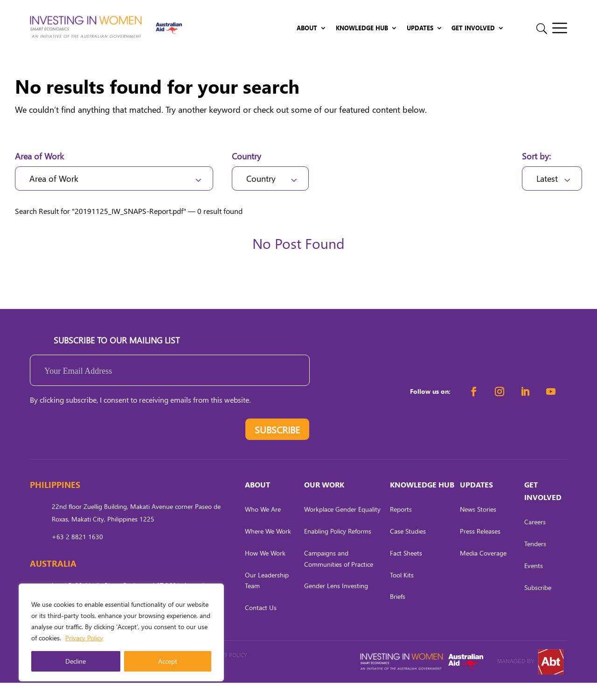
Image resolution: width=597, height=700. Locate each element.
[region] (121, 632)
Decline (76, 661)
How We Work (265, 570)
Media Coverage (483, 570)
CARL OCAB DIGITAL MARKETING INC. (131, 685)
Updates (420, 28)
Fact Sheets (406, 570)
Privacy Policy (84, 638)
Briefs (398, 614)
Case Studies (408, 548)
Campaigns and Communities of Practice (339, 576)
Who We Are (263, 527)
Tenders (535, 561)
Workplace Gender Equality (342, 527)
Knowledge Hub (362, 28)
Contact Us (261, 625)
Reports (401, 527)
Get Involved (473, 28)
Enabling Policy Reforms (338, 548)
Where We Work (268, 548)
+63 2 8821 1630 (77, 554)
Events (534, 583)
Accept (168, 661)
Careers (535, 539)
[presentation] (101, 449)
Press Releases (480, 548)
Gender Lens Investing (336, 603)
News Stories (478, 527)
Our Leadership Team (267, 598)
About (307, 28)
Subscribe (538, 605)
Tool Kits (402, 592)
